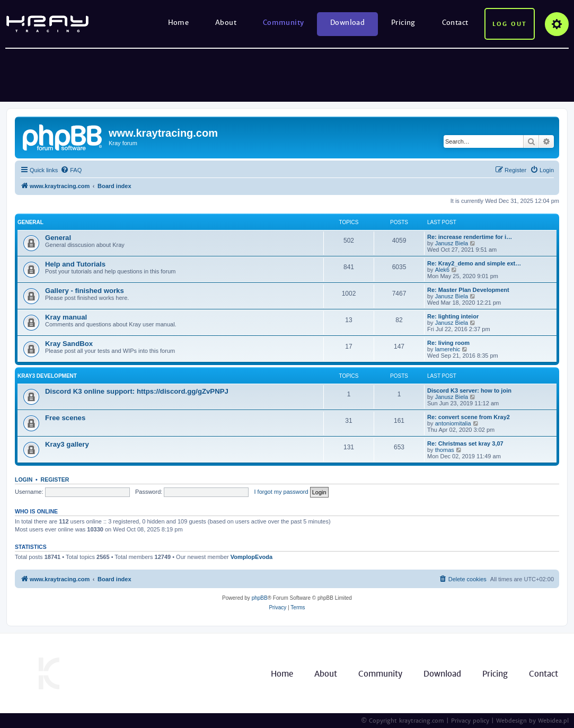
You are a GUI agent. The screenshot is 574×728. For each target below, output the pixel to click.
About (226, 23)
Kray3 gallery (67, 444)
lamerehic (448, 349)
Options (557, 24)
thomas (445, 450)
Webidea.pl (553, 721)
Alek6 (443, 270)
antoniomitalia (453, 423)
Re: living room (448, 343)
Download (347, 23)
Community (284, 23)
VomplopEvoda (251, 557)
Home (179, 23)
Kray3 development (47, 376)
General (30, 222)
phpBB (260, 598)
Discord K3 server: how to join (469, 390)
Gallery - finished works (85, 291)
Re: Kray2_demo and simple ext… (474, 263)
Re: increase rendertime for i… (470, 237)
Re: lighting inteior (453, 316)
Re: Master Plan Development (468, 290)
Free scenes (65, 418)
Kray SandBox (69, 344)
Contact (455, 23)
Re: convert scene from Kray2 (469, 417)
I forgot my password (281, 492)
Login (24, 480)
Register (55, 480)
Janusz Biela (452, 243)
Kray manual (66, 317)
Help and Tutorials (75, 264)
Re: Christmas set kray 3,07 (465, 443)
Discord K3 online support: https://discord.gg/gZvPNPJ (137, 391)
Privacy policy (470, 721)
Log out (510, 24)
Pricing (403, 23)
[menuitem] (71, 170)
